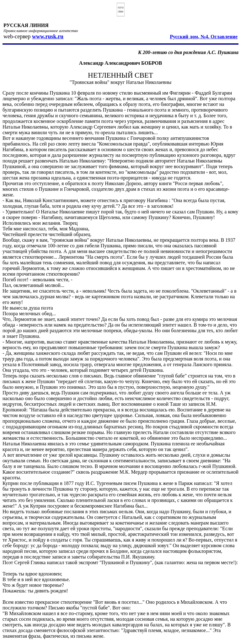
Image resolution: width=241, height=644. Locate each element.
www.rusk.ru (48, 36)
